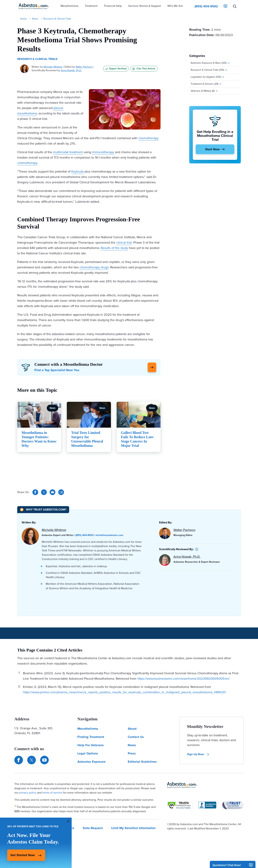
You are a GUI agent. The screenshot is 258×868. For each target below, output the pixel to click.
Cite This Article (144, 69)
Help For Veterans (91, 745)
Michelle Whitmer (53, 67)
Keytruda (77, 171)
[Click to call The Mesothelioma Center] (206, 6)
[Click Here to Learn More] (152, 367)
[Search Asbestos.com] (235, 6)
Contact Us (136, 737)
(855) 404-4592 (84, 535)
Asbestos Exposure (91, 762)
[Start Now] (215, 149)
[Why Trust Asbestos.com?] (43, 510)
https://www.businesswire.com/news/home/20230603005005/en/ (183, 679)
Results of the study (114, 248)
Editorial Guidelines (142, 762)
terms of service (52, 793)
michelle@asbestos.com (109, 535)
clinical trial (124, 243)
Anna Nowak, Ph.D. (71, 70)
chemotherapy (148, 138)
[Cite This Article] (61, 492)
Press (132, 753)
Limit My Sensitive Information (133, 828)
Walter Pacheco (84, 67)
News (132, 745)
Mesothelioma (88, 729)
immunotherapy (103, 152)
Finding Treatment (91, 737)
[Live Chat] (225, 6)
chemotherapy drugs (94, 267)
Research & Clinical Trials (37, 59)
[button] (69, 6)
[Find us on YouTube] (44, 760)
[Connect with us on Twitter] (32, 760)
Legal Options (88, 753)
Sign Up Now (198, 754)
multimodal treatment (68, 152)
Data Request (93, 828)
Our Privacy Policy (28, 828)
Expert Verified (116, 69)
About (132, 729)
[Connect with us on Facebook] (19, 760)
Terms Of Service (62, 828)
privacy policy (28, 793)
